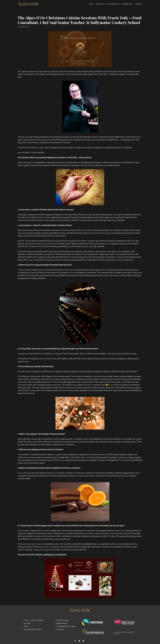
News (26, 626)
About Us (99, 4)
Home (91, 4)
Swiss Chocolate (62, 620)
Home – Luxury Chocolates (34, 620)
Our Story (27, 623)
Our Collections (112, 4)
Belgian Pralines (62, 623)
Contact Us (138, 4)
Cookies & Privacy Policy (33, 629)
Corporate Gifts (126, 4)
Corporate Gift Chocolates (66, 626)
